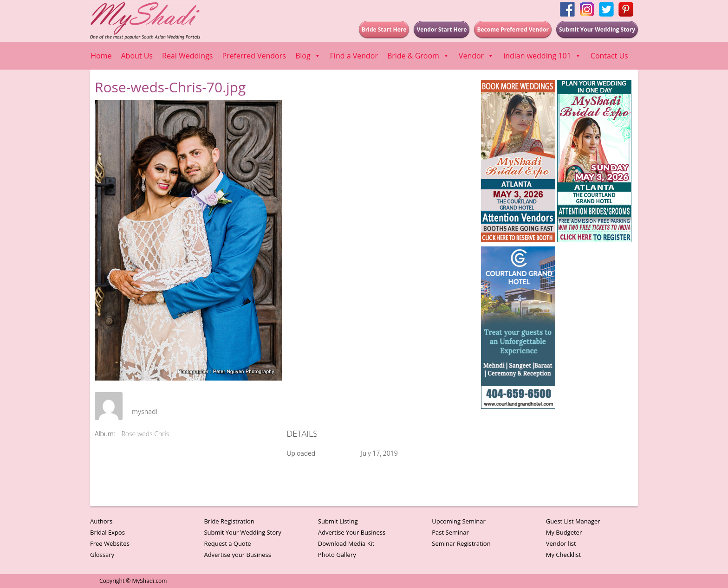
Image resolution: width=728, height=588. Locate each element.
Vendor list (561, 543)
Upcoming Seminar (458, 521)
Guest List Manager (573, 521)
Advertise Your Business (352, 532)
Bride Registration (229, 521)
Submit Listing (338, 521)
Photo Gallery (337, 555)
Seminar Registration (461, 543)
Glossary (102, 555)
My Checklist (564, 555)
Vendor (476, 56)
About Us (137, 56)
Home (101, 56)
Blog (308, 56)
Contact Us (609, 56)
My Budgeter (564, 532)
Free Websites (110, 543)
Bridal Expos (107, 532)
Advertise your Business (237, 555)
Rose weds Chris (146, 434)
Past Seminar (450, 532)
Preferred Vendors (254, 56)
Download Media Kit (346, 543)
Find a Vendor (354, 56)
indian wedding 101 (542, 56)
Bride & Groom (418, 56)
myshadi (145, 411)
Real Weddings (187, 56)
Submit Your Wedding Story (242, 532)
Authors (101, 521)
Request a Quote (227, 543)
